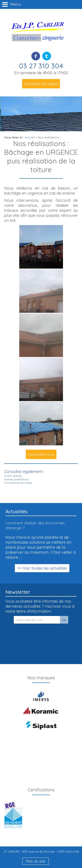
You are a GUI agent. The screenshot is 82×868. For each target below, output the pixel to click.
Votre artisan (13, 476)
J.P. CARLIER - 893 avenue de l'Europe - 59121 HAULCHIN (41, 851)
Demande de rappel (41, 84)
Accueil (30, 137)
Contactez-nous (41, 454)
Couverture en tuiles (18, 483)
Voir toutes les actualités (45, 568)
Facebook (36, 56)
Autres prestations (16, 479)
